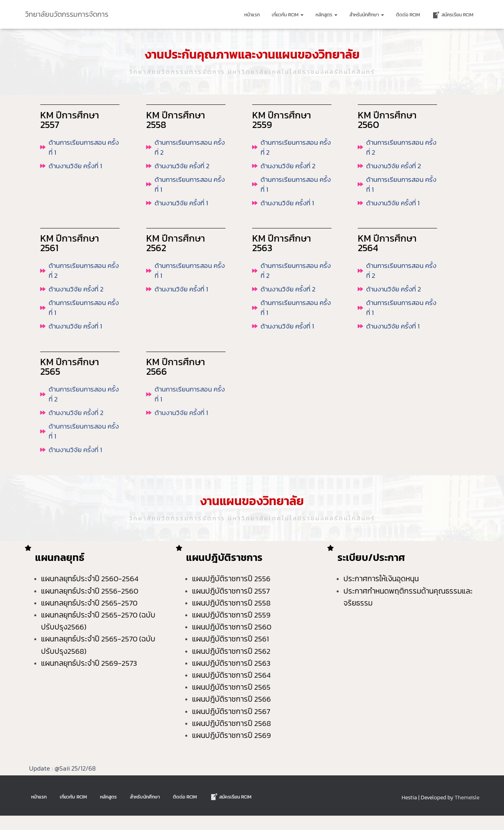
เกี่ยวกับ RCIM (288, 15)
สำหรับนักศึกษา (367, 15)
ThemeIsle (467, 812)
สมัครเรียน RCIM (453, 15)
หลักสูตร (327, 15)
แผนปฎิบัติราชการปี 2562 (231, 665)
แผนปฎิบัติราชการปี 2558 (232, 617)
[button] (302, 15)
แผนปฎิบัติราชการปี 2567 (231, 726)
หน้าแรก (252, 15)
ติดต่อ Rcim (408, 15)
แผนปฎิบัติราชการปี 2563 (231, 677)
